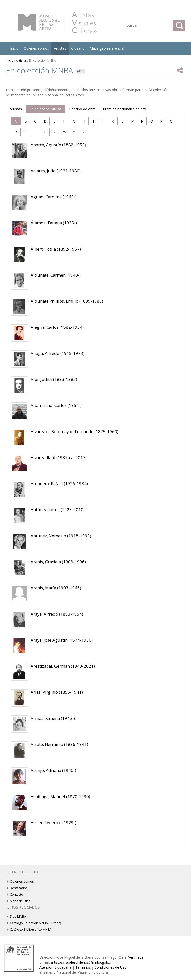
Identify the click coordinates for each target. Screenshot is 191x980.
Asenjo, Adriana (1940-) (53, 770)
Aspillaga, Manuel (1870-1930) (60, 796)
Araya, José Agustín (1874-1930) (62, 640)
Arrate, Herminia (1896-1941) (59, 744)
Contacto (15, 894)
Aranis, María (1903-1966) (56, 588)
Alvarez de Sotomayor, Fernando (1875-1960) (74, 431)
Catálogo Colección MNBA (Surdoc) (34, 923)
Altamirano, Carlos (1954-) (56, 405)
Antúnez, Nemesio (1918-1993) (61, 536)
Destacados (18, 888)
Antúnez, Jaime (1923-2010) (58, 510)
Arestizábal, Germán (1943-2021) (63, 666)
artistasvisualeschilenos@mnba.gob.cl (81, 962)
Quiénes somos (36, 48)
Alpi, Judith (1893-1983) (54, 379)
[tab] (16, 121)
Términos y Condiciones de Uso (101, 967)
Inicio (14, 48)
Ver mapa (136, 957)
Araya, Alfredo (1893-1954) (57, 614)
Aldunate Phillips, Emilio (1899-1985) (67, 301)
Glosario (78, 48)
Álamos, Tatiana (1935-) (54, 223)
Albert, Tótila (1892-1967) (56, 249)
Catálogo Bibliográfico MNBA (29, 929)
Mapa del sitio (19, 901)
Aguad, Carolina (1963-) (54, 197)
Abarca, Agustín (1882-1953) (58, 145)
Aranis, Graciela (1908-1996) (58, 562)
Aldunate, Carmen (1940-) (56, 275)
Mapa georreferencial (107, 48)
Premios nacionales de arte (125, 109)
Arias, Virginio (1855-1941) (57, 692)
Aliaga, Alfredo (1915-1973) (57, 353)
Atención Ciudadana (55, 967)
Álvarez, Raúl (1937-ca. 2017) (59, 457)
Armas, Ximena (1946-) (53, 718)
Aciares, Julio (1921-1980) (56, 171)
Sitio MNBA (17, 917)
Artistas (60, 48)
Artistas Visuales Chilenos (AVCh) (58, 22)
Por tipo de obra (82, 109)
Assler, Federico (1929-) (53, 822)
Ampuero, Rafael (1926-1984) (59, 484)
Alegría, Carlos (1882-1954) (57, 327)
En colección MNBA (46, 109)
